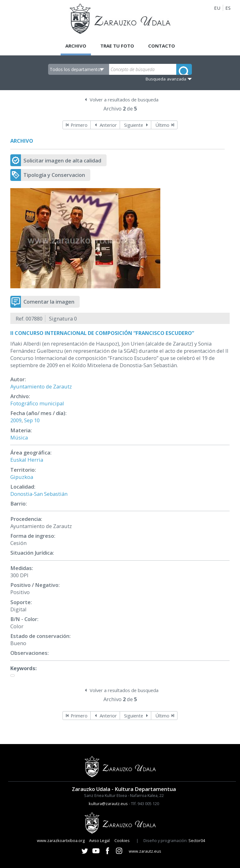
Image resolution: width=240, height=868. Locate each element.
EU (217, 8)
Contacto (162, 46)
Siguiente (134, 125)
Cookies (122, 840)
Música (19, 437)
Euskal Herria (27, 460)
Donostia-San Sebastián (39, 494)
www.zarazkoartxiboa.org (61, 840)
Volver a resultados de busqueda (124, 100)
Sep (28, 420)
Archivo (76, 46)
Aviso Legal (99, 840)
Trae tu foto (117, 46)
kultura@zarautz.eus (108, 804)
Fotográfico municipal (37, 403)
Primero (79, 125)
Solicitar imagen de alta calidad (62, 160)
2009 (16, 420)
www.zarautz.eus (145, 851)
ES (228, 8)
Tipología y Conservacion (54, 175)
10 (37, 420)
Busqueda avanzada (166, 79)
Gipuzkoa (22, 477)
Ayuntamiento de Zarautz (41, 386)
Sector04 (197, 840)
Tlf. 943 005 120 (145, 804)
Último (162, 125)
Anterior (108, 125)
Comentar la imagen (49, 302)
